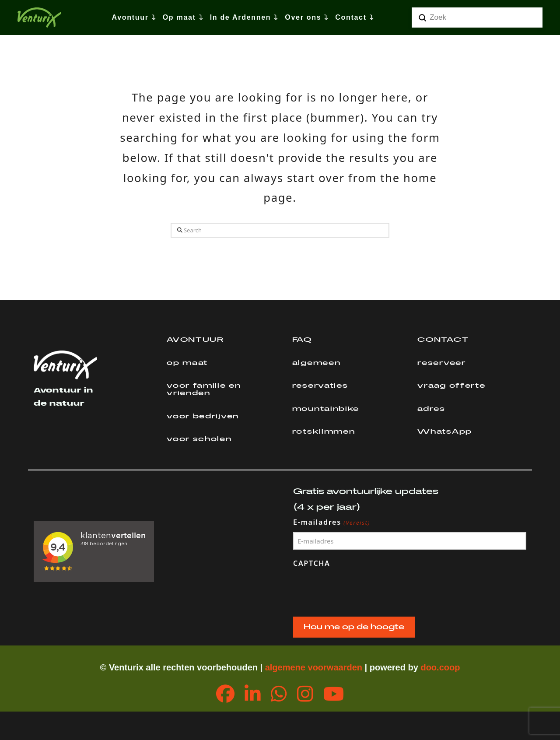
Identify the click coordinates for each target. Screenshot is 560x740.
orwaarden (340, 667)
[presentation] (360, 590)
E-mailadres (332, 523)
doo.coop (440, 667)
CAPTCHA (312, 563)
